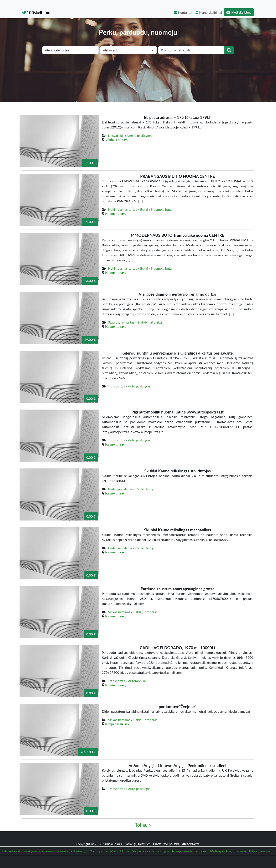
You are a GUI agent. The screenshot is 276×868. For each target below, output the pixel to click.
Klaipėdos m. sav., (118, 724)
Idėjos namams (260, 851)
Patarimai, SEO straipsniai (89, 851)
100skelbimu (36, 12)
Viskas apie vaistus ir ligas (151, 851)
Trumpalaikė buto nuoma (190, 851)
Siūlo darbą (145, 489)
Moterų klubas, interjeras (228, 851)
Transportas (116, 386)
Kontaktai (183, 12)
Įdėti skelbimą (239, 12)
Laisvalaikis (116, 135)
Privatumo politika (167, 844)
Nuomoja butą (161, 209)
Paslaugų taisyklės (138, 844)
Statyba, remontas (121, 322)
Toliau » (143, 825)
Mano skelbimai (209, 12)
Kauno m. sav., (116, 214)
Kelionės (62, 851)
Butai (144, 209)
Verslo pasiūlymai (140, 135)
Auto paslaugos (139, 386)
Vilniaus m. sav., (117, 140)
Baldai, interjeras (145, 612)
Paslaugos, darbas (121, 489)
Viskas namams (119, 612)
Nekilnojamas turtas (123, 209)
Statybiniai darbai (150, 322)
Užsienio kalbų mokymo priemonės (28, 851)
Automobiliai (137, 681)
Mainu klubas (120, 851)
